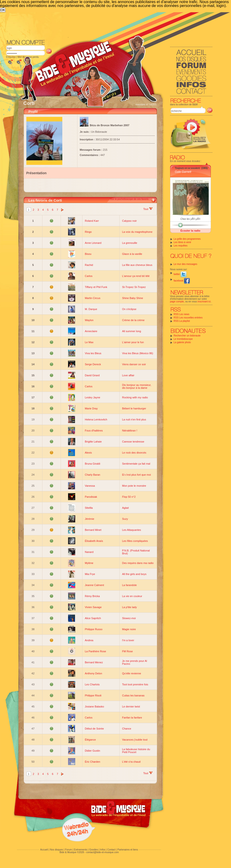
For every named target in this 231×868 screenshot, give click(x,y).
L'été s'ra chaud (131, 762)
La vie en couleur (132, 596)
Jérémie (90, 519)
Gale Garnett (183, 172)
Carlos (89, 276)
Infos (103, 850)
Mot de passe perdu (28, 57)
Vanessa (90, 486)
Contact (111, 850)
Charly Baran (92, 475)
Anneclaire (91, 331)
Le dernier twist (131, 706)
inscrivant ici (204, 302)
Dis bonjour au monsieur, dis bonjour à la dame (137, 386)
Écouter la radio (190, 231)
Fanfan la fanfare (132, 718)
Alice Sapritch (93, 618)
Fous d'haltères (94, 431)
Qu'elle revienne (131, 673)
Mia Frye (90, 574)
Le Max (89, 342)
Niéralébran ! (130, 431)
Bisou (88, 254)
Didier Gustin (92, 751)
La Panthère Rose (95, 651)
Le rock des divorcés (134, 453)
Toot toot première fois (135, 684)
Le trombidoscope (183, 339)
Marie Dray (91, 408)
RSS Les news (182, 314)
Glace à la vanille (132, 254)
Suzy (125, 519)
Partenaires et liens (128, 850)
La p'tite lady (129, 607)
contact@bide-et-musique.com (103, 852)
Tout (148, 209)
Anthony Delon (93, 673)
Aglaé (125, 508)
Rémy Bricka (92, 596)
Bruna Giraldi (92, 464)
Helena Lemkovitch (96, 419)
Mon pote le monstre (134, 486)
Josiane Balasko (94, 706)
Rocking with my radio (135, 397)
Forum (68, 850)
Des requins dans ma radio (138, 563)
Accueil (44, 850)
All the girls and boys (134, 574)
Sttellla (89, 508)
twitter (180, 274)
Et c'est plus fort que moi (136, 475)
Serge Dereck (93, 364)
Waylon (89, 320)
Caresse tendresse (133, 442)
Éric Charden (92, 762)
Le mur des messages (185, 264)
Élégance (90, 740)
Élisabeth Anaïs (94, 541)
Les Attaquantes (131, 530)
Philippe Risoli (93, 695)
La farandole (129, 585)
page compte (177, 302)
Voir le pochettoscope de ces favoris (129, 199)
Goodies (94, 850)
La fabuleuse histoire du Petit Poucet (136, 751)
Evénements (81, 850)
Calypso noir (129, 221)
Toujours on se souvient (187, 168)
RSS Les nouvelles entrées (188, 318)
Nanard (89, 552)
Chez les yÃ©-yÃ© (190, 219)
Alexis (88, 453)
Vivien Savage (93, 607)
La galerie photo (182, 342)
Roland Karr (92, 221)
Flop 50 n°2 (129, 497)
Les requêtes (181, 246)
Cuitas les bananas (133, 695)
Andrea (89, 640)
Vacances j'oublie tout (135, 740)
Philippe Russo (94, 629)
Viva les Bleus (93, 353)
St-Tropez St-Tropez (134, 287)
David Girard (92, 375)
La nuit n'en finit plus (134, 419)
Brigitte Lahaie (93, 442)
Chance (127, 729)
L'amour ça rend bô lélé (136, 276)
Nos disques (56, 850)
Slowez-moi (129, 618)
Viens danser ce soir (134, 364)
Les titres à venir (182, 242)
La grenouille (130, 243)
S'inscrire (11, 57)
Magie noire (129, 629)
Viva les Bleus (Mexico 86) (137, 353)
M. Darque (91, 309)
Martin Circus (93, 298)
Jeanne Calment (94, 585)
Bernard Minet (93, 530)
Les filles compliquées (135, 541)
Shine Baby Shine (132, 298)
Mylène (89, 563)
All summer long (131, 331)
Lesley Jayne (92, 397)
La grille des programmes (187, 239)
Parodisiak (91, 497)
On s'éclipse (129, 309)
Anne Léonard (93, 243)
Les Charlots (92, 684)
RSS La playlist (182, 321)
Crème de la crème (133, 320)
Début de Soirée (94, 729)
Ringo (88, 232)
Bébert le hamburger (134, 408)
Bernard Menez (94, 662)
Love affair (128, 375)
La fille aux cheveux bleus (137, 265)
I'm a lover (128, 640)
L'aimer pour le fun (133, 342)
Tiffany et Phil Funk (96, 287)
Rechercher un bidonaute (187, 336)
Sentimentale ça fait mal (136, 464)
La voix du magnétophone (137, 232)
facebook (182, 281)
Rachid (89, 265)
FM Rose (127, 651)
